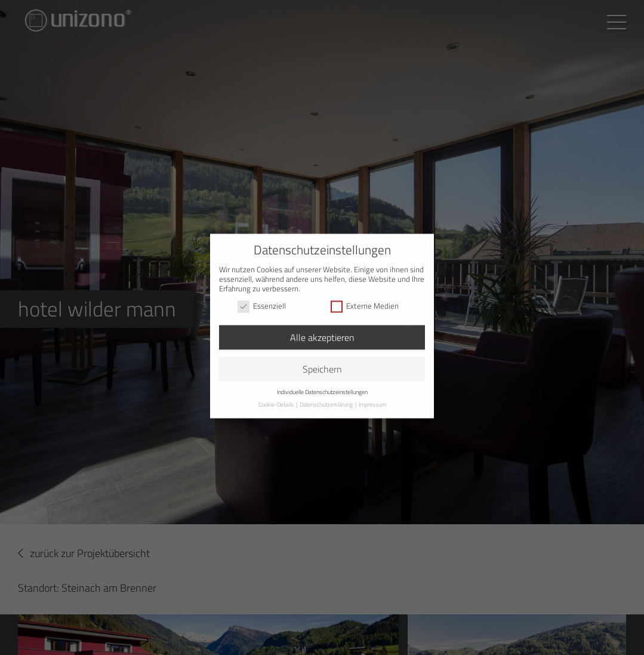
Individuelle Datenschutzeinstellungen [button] (322, 384)
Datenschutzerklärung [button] (327, 396)
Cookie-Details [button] (277, 396)
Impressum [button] (372, 396)
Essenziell (262, 298)
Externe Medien (365, 298)
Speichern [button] (322, 361)
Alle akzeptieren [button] (322, 329)
